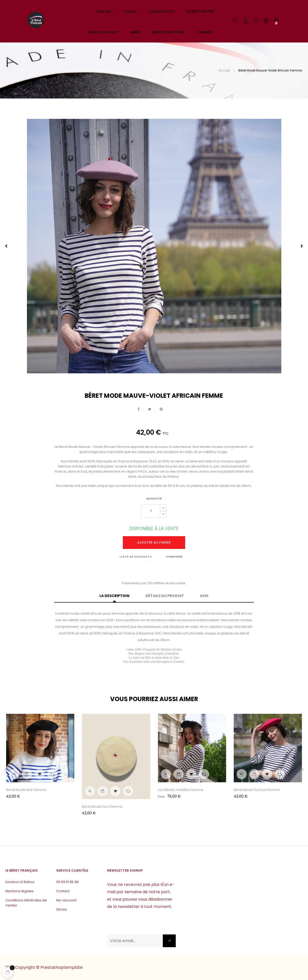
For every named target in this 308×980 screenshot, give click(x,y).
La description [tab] (114, 596)
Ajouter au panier (154, 542)
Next (302, 246)
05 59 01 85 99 (67, 882)
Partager (139, 409)
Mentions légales (19, 891)
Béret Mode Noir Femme (26, 790)
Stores (62, 909)
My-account (66, 900)
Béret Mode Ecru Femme (102, 807)
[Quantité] (151, 511)
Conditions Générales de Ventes (26, 903)
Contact (63, 891)
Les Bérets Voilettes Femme (181, 790)
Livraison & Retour (20, 882)
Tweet (150, 409)
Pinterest (161, 409)
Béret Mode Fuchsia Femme (257, 790)
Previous (6, 246)
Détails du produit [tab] (165, 596)
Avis (204, 596)
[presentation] (146, 925)
